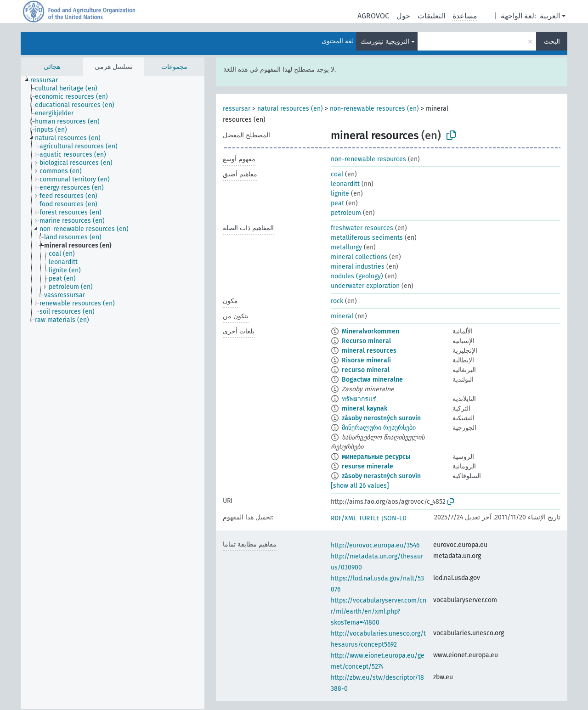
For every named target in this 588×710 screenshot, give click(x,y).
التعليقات (431, 16)
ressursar (237, 109)
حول (403, 16)
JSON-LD (394, 518)
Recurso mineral (366, 341)
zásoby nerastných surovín (381, 476)
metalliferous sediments (367, 238)
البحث (552, 42)
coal (337, 174)
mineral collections (359, 257)
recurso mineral (366, 370)
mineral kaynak (365, 409)
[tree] (113, 393)
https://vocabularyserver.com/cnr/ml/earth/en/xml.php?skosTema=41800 (379, 611)
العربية (550, 16)
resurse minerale (367, 466)
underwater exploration (365, 286)
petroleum (346, 213)
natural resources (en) (290, 109)
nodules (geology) (357, 276)
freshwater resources (362, 228)
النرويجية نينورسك (385, 42)
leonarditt (345, 184)
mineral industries (358, 267)
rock (337, 301)
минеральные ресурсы (376, 457)
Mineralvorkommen (370, 331)
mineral (342, 316)
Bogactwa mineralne (372, 380)
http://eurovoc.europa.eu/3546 (375, 545)
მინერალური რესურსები (379, 428)
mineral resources (369, 351)
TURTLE (369, 518)
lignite (340, 194)
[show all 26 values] (360, 486)
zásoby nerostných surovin (381, 418)
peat (337, 203)
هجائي (52, 67)
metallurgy (346, 247)
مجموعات (174, 67)
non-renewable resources (368, 159)
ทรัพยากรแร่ (359, 399)
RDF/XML (344, 518)
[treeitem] (48, 80)
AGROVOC (373, 16)
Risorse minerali (366, 360)
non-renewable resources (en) (374, 109)
